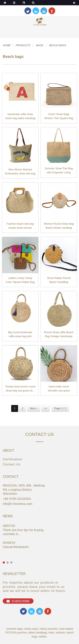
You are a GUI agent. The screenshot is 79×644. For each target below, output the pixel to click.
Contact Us (12, 464)
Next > (34, 408)
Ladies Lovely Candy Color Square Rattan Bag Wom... (20, 281)
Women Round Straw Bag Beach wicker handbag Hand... (59, 226)
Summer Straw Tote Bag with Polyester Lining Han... (59, 171)
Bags (40, 45)
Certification (12, 459)
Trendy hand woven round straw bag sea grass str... (20, 389)
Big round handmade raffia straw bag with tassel (20, 335)
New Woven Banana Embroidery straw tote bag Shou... (20, 172)
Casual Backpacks (16, 547)
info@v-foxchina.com (17, 504)
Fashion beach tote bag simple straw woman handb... (20, 226)
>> (46, 408)
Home (7, 45)
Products (23, 45)
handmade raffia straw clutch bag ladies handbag (20, 116)
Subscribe (21, 601)
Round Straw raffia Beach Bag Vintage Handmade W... (59, 335)
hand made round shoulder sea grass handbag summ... (59, 389)
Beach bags (58, 45)
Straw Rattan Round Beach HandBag (59, 280)
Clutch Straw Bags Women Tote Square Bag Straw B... (59, 117)
